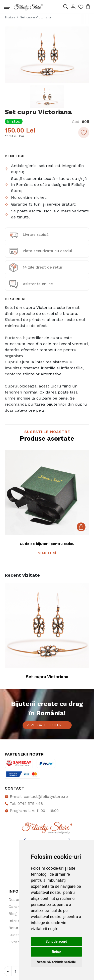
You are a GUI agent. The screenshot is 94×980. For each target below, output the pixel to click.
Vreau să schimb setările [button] (56, 962)
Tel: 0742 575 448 (24, 804)
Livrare (15, 942)
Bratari (10, 17)
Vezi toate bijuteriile (47, 725)
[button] (73, 7)
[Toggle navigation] (7, 6)
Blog (13, 914)
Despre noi (19, 900)
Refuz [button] (57, 952)
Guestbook (18, 935)
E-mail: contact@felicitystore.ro (36, 797)
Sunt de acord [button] (56, 941)
